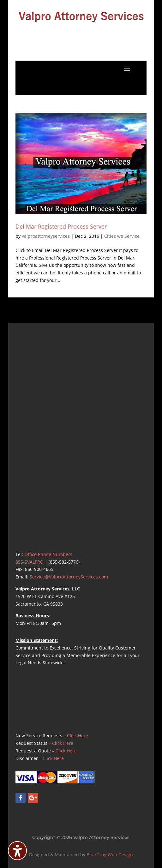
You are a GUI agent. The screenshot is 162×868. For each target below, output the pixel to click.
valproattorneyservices (46, 236)
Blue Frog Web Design (110, 855)
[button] (127, 69)
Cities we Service (122, 236)
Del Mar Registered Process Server (61, 226)
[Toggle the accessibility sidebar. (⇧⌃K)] (17, 851)
